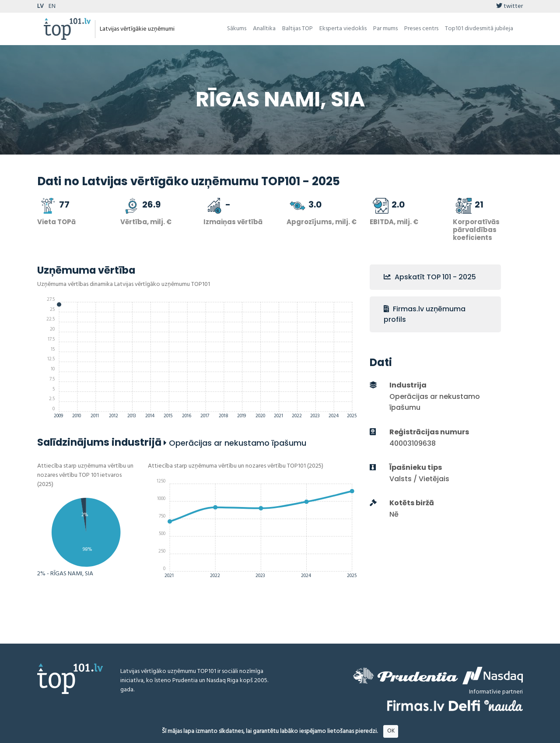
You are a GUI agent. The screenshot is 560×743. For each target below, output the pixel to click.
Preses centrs (421, 29)
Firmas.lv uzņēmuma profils (425, 314)
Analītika (264, 29)
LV (40, 6)
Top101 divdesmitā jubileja (479, 29)
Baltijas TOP (297, 29)
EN (52, 6)
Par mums (385, 29)
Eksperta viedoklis (343, 29)
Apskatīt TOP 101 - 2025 (430, 277)
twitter (509, 6)
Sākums (237, 29)
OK (391, 731)
